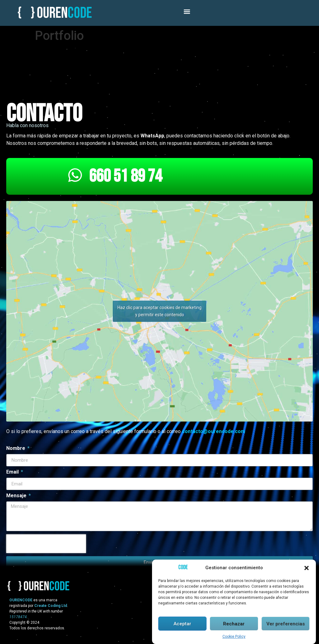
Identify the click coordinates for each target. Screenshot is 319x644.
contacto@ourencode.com (214, 431)
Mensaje (17, 496)
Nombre (16, 448)
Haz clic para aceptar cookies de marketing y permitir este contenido (159, 311)
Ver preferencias (286, 624)
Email (13, 472)
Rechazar (234, 624)
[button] (307, 569)
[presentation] (46, 544)
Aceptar (182, 624)
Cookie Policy (234, 637)
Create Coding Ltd (51, 606)
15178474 (18, 617)
